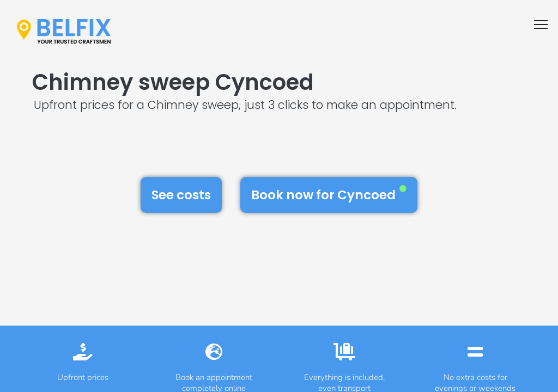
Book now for (329, 194)
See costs (181, 195)
